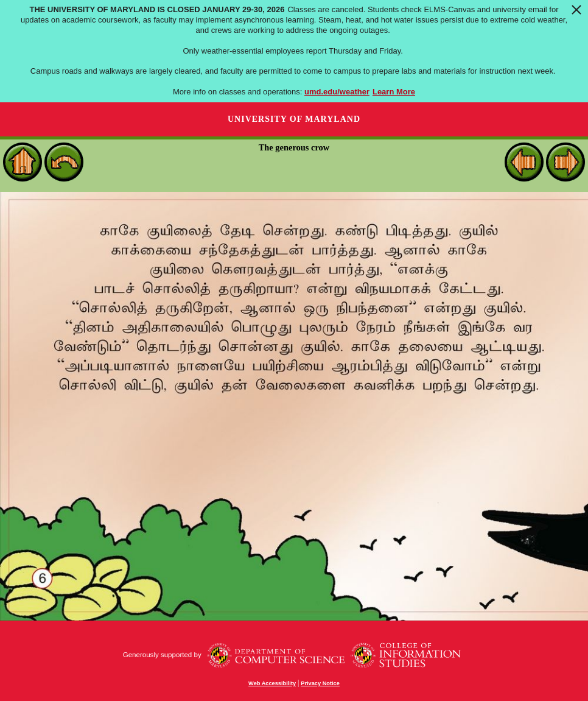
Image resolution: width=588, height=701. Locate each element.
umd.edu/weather (337, 92)
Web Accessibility (272, 683)
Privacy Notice (320, 683)
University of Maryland (294, 119)
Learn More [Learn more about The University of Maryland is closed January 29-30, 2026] (394, 92)
